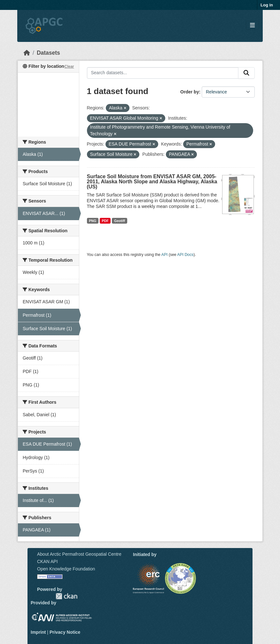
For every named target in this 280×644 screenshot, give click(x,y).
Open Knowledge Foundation (66, 569)
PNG (93, 221)
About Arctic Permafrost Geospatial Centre (79, 554)
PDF (105, 221)
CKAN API (47, 561)
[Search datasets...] (163, 73)
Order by (190, 92)
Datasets (48, 53)
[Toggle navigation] (252, 25)
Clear (69, 67)
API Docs (185, 255)
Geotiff (120, 221)
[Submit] (246, 73)
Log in (267, 5)
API (165, 255)
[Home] (27, 53)
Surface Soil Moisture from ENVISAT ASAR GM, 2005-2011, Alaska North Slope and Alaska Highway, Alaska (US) (152, 182)
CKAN (66, 596)
